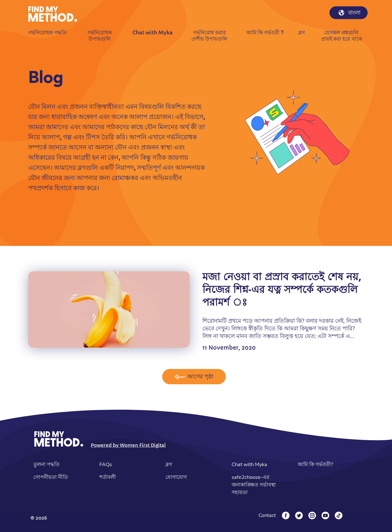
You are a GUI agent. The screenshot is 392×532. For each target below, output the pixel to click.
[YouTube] (325, 515)
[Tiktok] (339, 515)
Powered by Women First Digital (128, 445)
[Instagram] (312, 515)
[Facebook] (286, 515)
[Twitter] (299, 515)
